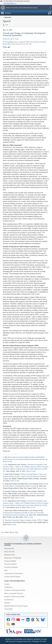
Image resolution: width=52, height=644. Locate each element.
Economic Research (11, 567)
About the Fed (9, 549)
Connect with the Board (12, 577)
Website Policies (10, 606)
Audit (23, 597)
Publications (8, 587)
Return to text (7, 462)
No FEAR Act (9, 600)
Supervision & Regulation (13, 558)
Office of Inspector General (13, 593)
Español (7, 603)
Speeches (8, 17)
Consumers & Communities (14, 573)
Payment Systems (10, 564)
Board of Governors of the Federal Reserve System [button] (22, 8)
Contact (7, 584)
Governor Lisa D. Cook (11, 39)
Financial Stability (10, 561)
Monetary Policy (10, 555)
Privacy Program (22, 606)
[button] (3, 8)
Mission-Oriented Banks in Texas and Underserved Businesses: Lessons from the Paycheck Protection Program (25, 476)
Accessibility (8, 609)
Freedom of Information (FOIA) (15, 590)
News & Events (9, 552)
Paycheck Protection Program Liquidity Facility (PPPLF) (24, 520)
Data (6, 570)
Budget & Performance (12, 597)
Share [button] (6, 47)
